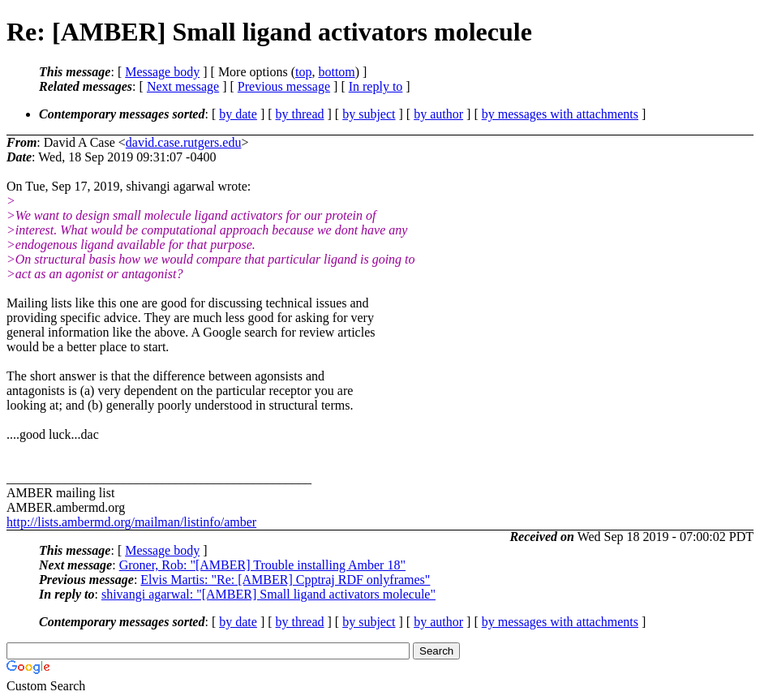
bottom (336, 72)
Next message (183, 86)
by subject (369, 114)
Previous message (284, 86)
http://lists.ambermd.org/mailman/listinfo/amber (131, 522)
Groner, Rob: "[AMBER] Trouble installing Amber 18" (262, 565)
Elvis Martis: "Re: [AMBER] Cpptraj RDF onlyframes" (285, 580)
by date (238, 114)
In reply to (376, 86)
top (303, 72)
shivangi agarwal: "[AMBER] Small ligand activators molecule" (268, 594)
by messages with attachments (560, 114)
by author (438, 114)
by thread (300, 114)
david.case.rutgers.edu (184, 142)
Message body (162, 72)
